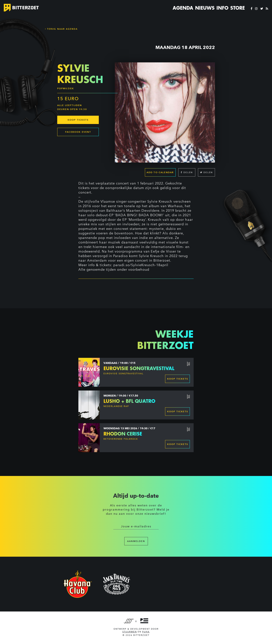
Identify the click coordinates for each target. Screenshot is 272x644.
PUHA (146, 632)
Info (222, 8)
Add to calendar (160, 172)
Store (238, 8)
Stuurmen (130, 632)
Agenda (183, 8)
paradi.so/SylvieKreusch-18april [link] (141, 265)
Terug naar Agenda (61, 29)
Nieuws (205, 8)
